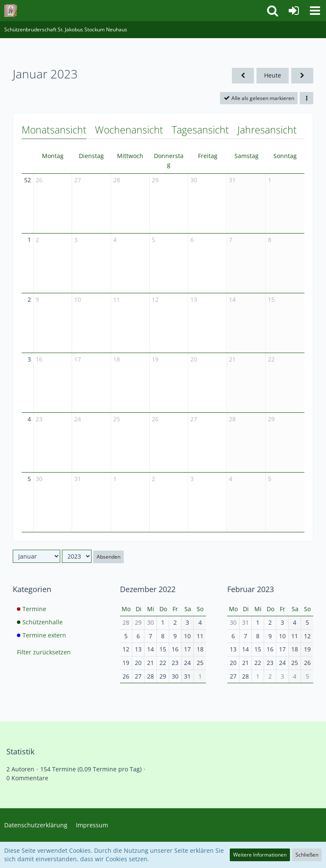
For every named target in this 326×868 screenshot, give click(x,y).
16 (39, 359)
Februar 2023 (251, 589)
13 (194, 299)
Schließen (307, 855)
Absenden (109, 557)
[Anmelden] (294, 11)
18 (117, 359)
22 (271, 359)
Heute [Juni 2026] (273, 75)
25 (117, 419)
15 (271, 299)
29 (155, 180)
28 (117, 180)
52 (28, 180)
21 (232, 359)
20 (194, 359)
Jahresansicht (267, 130)
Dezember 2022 (148, 589)
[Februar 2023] (302, 76)
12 (155, 299)
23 (39, 419)
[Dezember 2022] (243, 76)
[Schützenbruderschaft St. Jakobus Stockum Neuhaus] (11, 11)
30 (194, 180)
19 (155, 359)
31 (232, 180)
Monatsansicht (54, 130)
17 (78, 359)
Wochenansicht (129, 130)
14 (232, 299)
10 (78, 299)
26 (39, 180)
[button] (315, 11)
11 (117, 299)
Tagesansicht (200, 130)
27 (78, 180)
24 (78, 419)
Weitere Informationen (260, 855)
